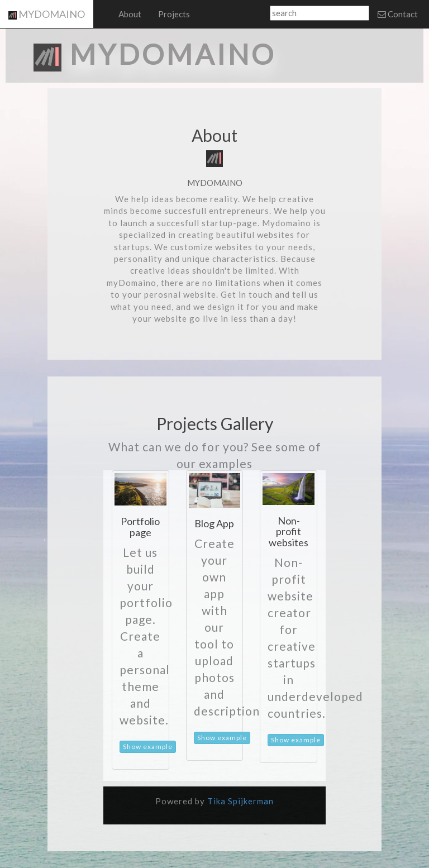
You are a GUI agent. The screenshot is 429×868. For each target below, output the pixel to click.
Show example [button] (148, 747)
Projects (174, 14)
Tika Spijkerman (240, 801)
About (130, 14)
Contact (398, 14)
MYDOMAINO (47, 14)
